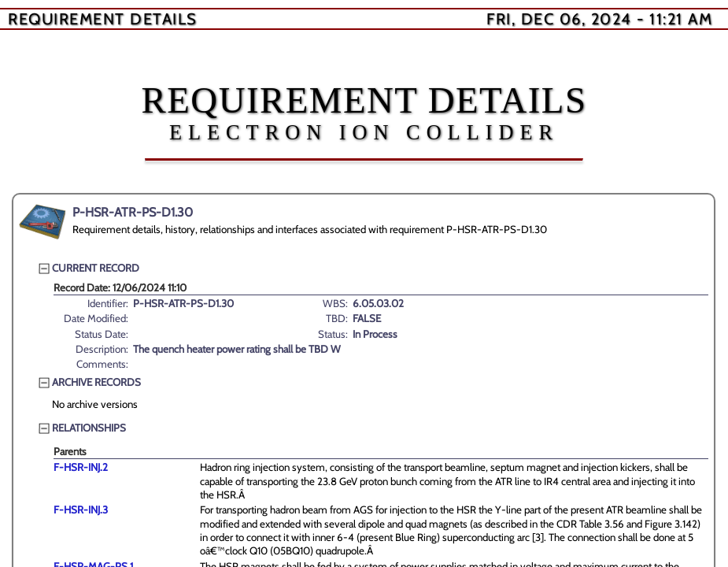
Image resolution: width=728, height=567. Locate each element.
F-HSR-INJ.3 (81, 510)
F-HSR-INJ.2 (81, 467)
